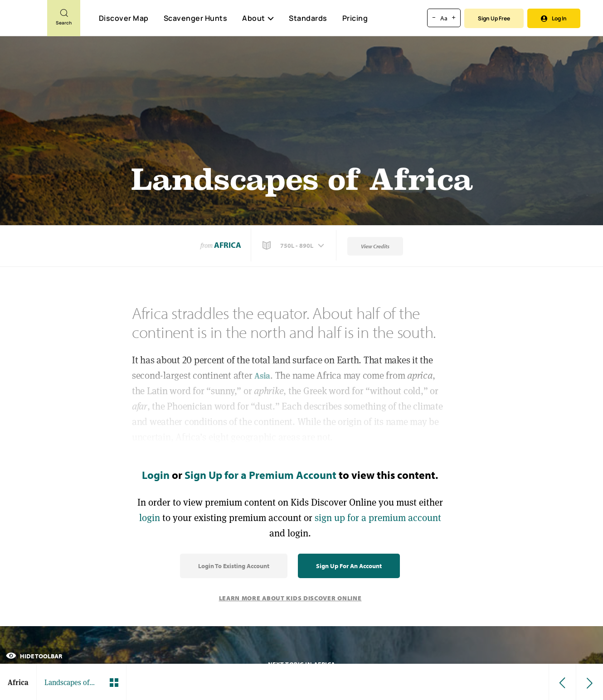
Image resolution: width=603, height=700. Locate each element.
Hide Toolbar (34, 656)
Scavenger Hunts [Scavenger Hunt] (195, 19)
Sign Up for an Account (349, 566)
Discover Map (124, 18)
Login (156, 475)
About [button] (258, 18)
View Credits (375, 246)
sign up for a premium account (378, 518)
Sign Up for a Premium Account (260, 475)
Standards (308, 18)
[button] (294, 246)
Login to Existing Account (234, 566)
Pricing (355, 18)
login (150, 518)
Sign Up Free (494, 18)
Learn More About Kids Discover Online (290, 598)
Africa (228, 245)
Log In (554, 18)
